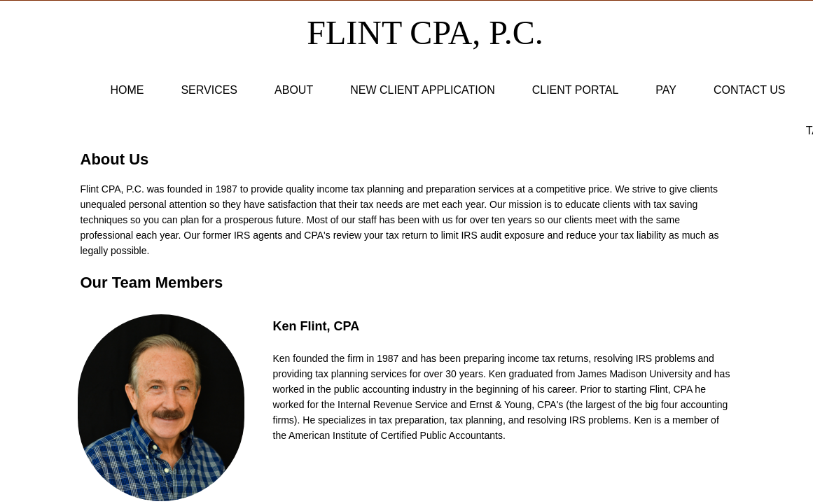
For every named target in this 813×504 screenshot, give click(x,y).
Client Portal (576, 90)
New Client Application (423, 90)
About (294, 90)
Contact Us (750, 90)
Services (209, 90)
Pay (666, 90)
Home (127, 90)
